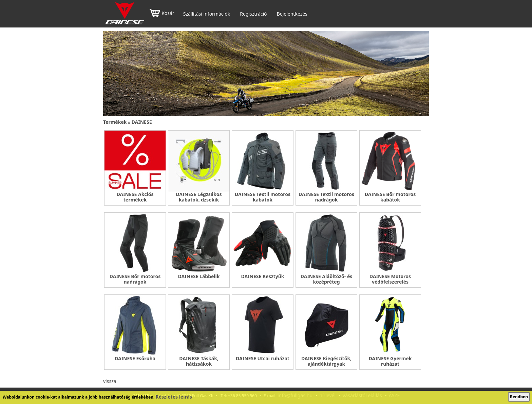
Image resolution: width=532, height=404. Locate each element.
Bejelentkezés (292, 14)
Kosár (162, 14)
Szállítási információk (207, 14)
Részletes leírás (174, 397)
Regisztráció (253, 14)
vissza (110, 381)
